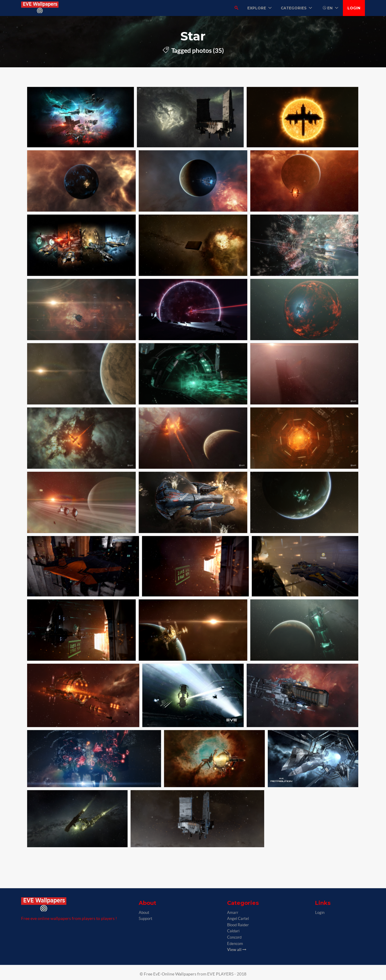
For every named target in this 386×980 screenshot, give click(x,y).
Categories (296, 8)
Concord (234, 937)
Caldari (233, 931)
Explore (259, 8)
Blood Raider (238, 925)
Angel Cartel (238, 919)
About (144, 913)
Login (354, 8)
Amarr (233, 913)
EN (331, 8)
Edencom (235, 944)
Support (146, 919)
